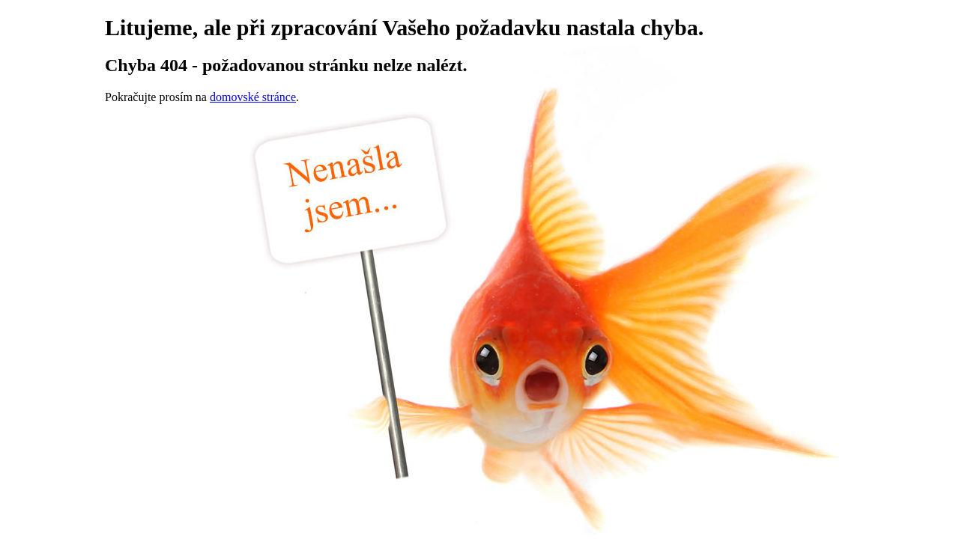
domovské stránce (253, 97)
